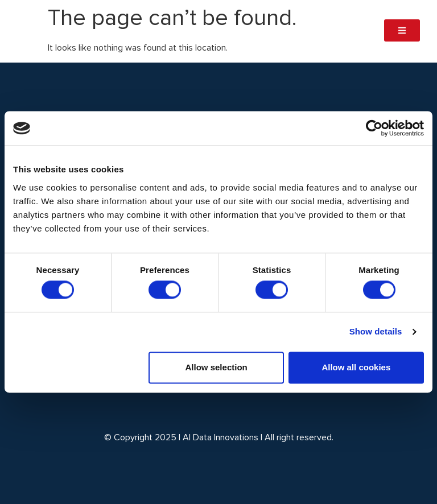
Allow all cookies (356, 367)
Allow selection (217, 367)
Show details (376, 332)
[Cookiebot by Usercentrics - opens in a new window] (374, 128)
